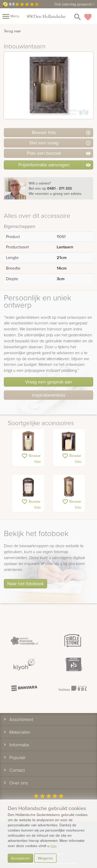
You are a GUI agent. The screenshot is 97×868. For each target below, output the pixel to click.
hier (53, 846)
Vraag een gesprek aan (48, 382)
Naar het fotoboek (25, 584)
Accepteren (20, 858)
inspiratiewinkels (49, 395)
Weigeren (45, 858)
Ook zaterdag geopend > (74, 4)
